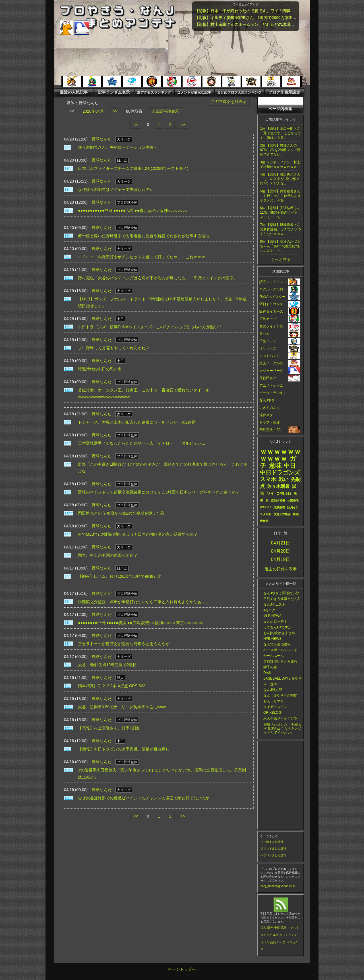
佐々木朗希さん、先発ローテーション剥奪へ (118, 147)
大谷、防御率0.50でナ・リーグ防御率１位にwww (122, 707)
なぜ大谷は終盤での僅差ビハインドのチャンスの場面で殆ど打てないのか (144, 798)
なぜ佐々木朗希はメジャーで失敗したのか (116, 189)
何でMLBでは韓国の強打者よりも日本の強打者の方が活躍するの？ (138, 534)
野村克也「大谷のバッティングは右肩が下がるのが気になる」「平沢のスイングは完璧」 (158, 278)
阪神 (270, 928)
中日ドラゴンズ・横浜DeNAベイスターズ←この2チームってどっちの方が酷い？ (150, 327)
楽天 (276, 935)
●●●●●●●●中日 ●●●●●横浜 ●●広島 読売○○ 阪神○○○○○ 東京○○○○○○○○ (141, 623)
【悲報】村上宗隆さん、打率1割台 (109, 728)
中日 (277, 928)
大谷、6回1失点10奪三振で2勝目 (107, 665)
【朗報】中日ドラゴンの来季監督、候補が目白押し (124, 749)
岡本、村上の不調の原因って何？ (108, 555)
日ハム (265, 942)
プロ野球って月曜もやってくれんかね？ (114, 348)
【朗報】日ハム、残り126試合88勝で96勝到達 (120, 576)
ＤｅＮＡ (266, 935)
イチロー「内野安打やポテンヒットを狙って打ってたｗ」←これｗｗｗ (142, 257)
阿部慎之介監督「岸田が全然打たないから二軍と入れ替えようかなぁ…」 (144, 602)
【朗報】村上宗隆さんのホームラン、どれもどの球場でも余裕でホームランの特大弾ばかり (276, 24)
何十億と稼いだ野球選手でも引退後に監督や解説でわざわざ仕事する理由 (144, 236)
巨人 (263, 928)
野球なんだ (102, 139)
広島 (284, 928)
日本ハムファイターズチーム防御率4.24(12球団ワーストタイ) (133, 168)
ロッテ (281, 942)
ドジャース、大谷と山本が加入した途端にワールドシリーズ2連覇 (137, 422)
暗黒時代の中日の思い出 (100, 369)
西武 (273, 942)
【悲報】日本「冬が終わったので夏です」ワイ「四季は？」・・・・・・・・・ (266, 11)
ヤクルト (293, 928)
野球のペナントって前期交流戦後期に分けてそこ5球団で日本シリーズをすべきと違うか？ (159, 492)
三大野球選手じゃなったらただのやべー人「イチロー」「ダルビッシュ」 (144, 443)
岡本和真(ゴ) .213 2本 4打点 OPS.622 (112, 686)
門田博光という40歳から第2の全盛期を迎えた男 (121, 513)
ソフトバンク (288, 935)
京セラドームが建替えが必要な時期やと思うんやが (124, 644)
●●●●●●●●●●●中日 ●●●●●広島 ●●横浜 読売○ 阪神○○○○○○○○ (133, 211)
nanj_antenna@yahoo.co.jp (278, 886)
